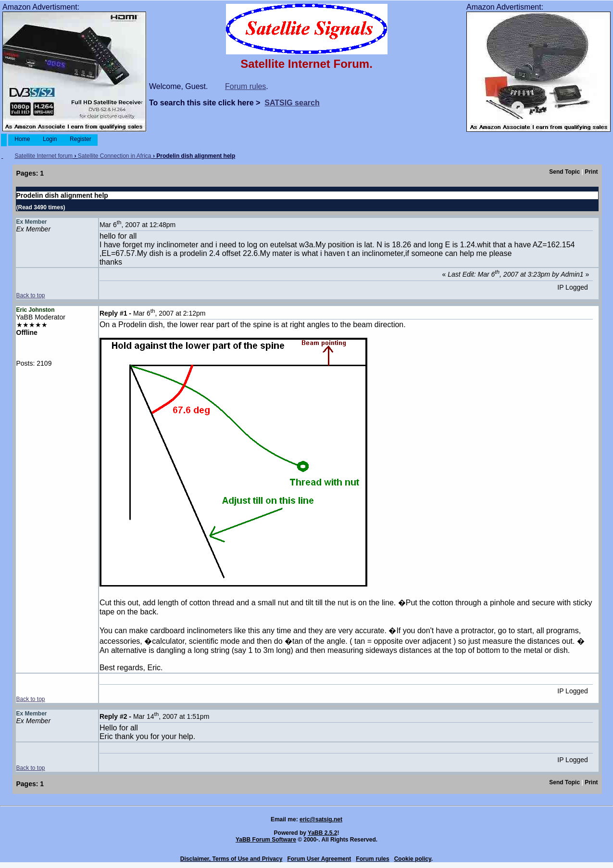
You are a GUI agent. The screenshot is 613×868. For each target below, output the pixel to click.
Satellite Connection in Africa (115, 156)
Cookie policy (413, 859)
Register (81, 139)
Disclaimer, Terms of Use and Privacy (231, 859)
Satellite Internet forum (44, 156)
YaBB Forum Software (266, 840)
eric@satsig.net (321, 819)
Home (22, 139)
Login (50, 139)
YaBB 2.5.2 (322, 833)
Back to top (31, 295)
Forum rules (245, 86)
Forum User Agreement (319, 859)
